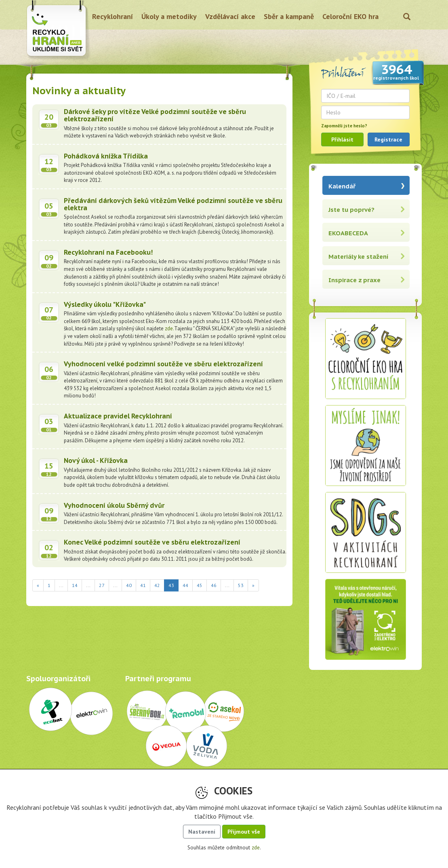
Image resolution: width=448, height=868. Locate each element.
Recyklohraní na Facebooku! (108, 252)
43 (174, 585)
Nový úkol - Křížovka (96, 460)
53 (241, 585)
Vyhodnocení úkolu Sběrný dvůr (114, 505)
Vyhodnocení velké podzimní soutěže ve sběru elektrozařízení (163, 364)
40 (129, 585)
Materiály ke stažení (359, 257)
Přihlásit (342, 139)
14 (75, 585)
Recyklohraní (113, 16)
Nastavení (202, 832)
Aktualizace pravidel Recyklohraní (118, 416)
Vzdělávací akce (230, 16)
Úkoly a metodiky (169, 16)
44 (185, 585)
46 (214, 585)
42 (157, 585)
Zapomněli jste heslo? (344, 126)
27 (102, 585)
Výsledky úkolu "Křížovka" (105, 304)
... (61, 585)
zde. (169, 328)
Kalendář (342, 186)
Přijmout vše (244, 832)
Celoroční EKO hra (350, 16)
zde (256, 848)
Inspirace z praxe (354, 280)
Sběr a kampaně (289, 16)
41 (143, 585)
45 (200, 585)
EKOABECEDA (348, 233)
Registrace (388, 139)
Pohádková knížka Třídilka (106, 156)
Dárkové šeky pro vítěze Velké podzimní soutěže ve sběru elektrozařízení (155, 115)
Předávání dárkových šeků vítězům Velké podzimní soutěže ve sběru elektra (173, 204)
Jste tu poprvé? (351, 210)
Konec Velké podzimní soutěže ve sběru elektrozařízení (152, 542)
